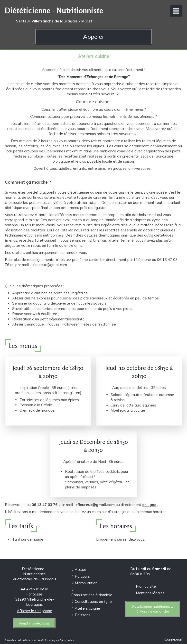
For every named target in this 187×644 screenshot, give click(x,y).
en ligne (149, 505)
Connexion (173, 639)
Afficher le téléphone (34, 611)
